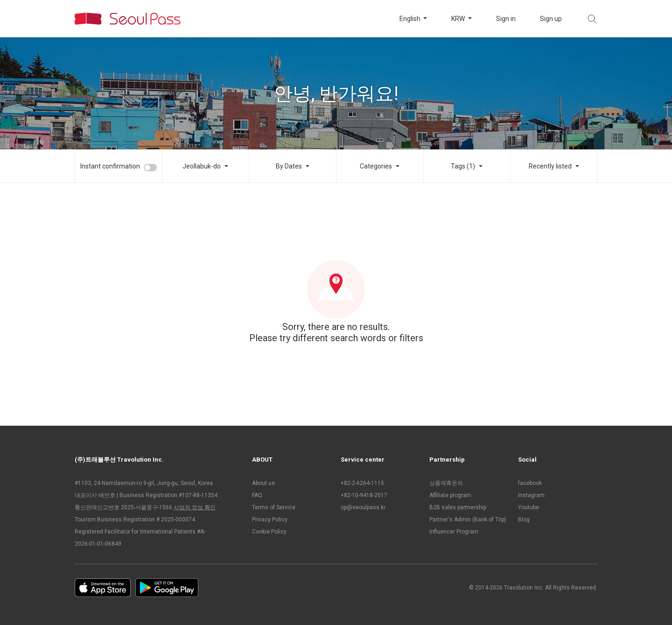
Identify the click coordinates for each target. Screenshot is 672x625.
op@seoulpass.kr (363, 507)
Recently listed (550, 166)
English (411, 19)
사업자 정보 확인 (195, 507)
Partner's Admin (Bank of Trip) (468, 520)
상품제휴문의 (446, 483)
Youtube (528, 507)
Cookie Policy (269, 532)
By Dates (289, 166)
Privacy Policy (270, 520)
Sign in (506, 19)
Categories (376, 166)
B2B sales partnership (458, 507)
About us (263, 483)
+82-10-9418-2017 (364, 495)
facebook (530, 483)
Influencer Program (454, 532)
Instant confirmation (110, 166)
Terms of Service (274, 507)
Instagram (531, 495)
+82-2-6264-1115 (362, 483)
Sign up (551, 19)
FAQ (257, 495)
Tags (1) (463, 166)
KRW (459, 19)
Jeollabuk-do (202, 166)
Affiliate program (450, 495)
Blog (524, 520)
